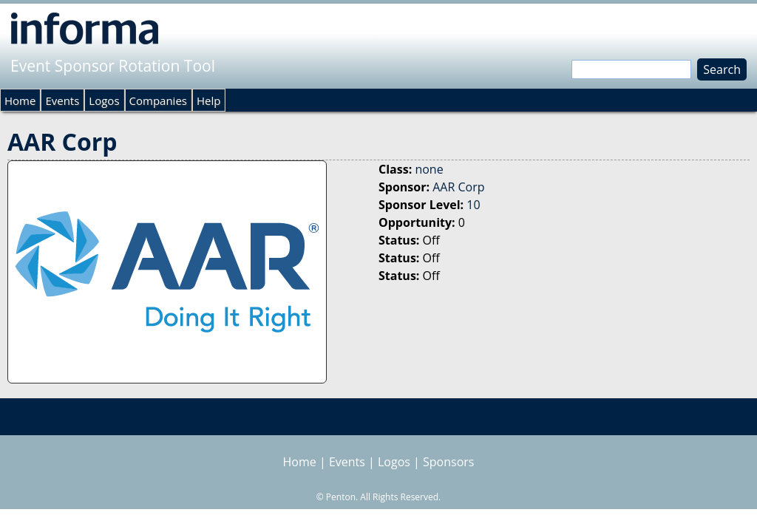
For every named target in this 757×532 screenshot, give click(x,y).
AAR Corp (458, 187)
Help (208, 100)
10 (473, 205)
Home (20, 100)
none (429, 169)
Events (62, 100)
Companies (158, 100)
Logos (104, 100)
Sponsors (448, 462)
